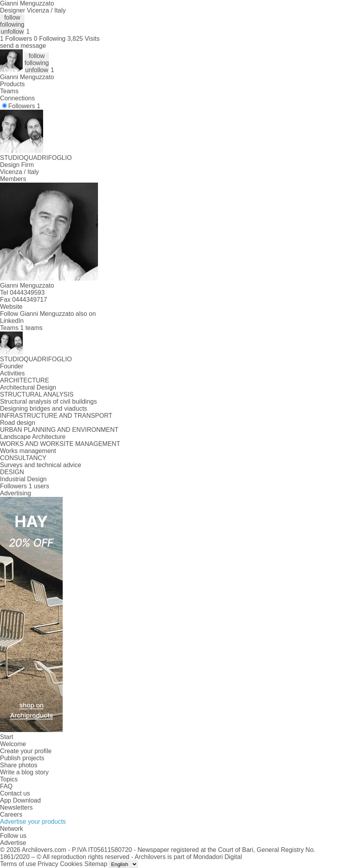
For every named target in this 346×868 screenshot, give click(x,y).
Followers (24, 106)
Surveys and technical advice (41, 465)
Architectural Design (28, 387)
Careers (11, 815)
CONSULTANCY (23, 458)
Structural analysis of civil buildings (48, 401)
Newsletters (16, 807)
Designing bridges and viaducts (43, 409)
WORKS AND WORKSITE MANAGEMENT (60, 444)
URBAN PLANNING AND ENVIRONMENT (59, 430)
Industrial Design (23, 479)
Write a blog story (24, 772)
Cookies (71, 864)
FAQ (6, 786)
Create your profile (26, 751)
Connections (17, 98)
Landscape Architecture (33, 437)
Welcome (13, 744)
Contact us (15, 793)
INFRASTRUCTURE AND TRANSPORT (56, 416)
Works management (28, 451)
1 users (39, 486)
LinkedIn (12, 321)
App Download (20, 800)
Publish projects (22, 758)
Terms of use (18, 864)
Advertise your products (33, 822)
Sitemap (96, 864)
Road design (18, 423)
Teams (9, 91)
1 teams (32, 328)
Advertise (13, 843)
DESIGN (12, 472)
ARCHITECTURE (24, 380)
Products (12, 84)
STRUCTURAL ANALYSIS (37, 394)
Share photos (19, 765)
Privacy (48, 864)
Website (11, 307)
